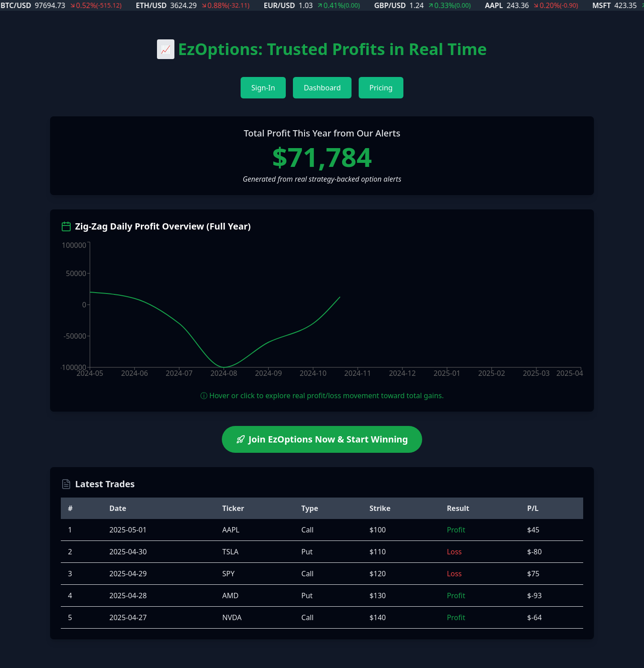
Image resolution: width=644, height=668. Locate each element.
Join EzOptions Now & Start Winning (322, 439)
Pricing (381, 88)
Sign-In (263, 88)
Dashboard (322, 88)
